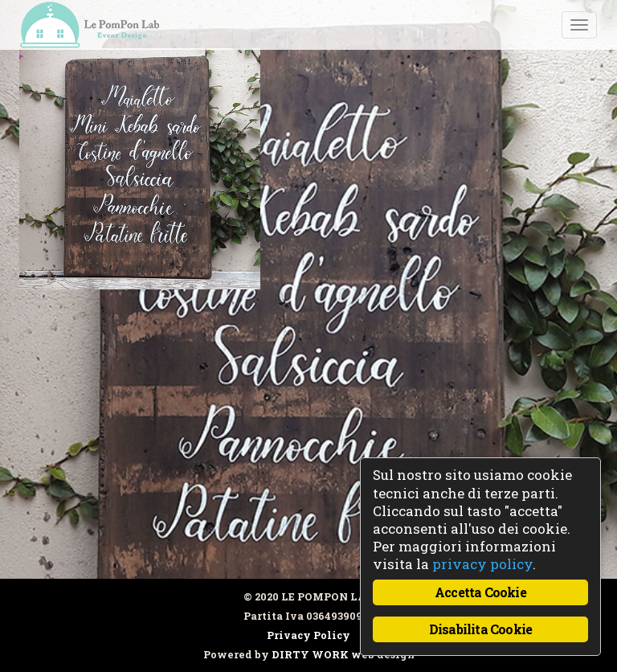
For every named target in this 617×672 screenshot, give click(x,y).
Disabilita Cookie (480, 629)
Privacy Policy (308, 635)
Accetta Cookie (480, 592)
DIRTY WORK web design (343, 654)
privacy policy (482, 564)
